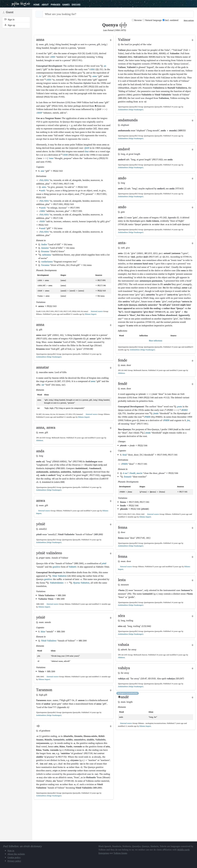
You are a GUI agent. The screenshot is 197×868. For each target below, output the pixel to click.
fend (125, 455)
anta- (44, 187)
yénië (104, 563)
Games (66, 5)
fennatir (128, 477)
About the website (16, 854)
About (45, 5)
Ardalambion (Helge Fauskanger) (49, 357)
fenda (156, 413)
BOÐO (185, 410)
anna (95, 76)
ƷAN (87, 148)
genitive (57, 567)
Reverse (137, 20)
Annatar (45, 248)
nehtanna (47, 255)
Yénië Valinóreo (49, 641)
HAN (40, 113)
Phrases (55, 5)
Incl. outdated (170, 20)
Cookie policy (14, 857)
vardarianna (47, 262)
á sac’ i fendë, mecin (133, 473)
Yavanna (45, 265)
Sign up (10, 25)
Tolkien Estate (120, 853)
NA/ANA (44, 180)
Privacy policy (14, 861)
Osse (87, 151)
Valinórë (72, 567)
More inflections (156, 341)
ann (42, 171)
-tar (43, 385)
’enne (51, 158)
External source (96, 311)
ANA (53, 57)
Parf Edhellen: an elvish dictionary (21, 4)
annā (43, 228)
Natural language (152, 20)
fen (188, 420)
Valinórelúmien (57, 583)
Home (36, 5)
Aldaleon (40, 440)
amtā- (43, 208)
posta (180, 406)
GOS (66, 155)
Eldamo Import (91, 314)
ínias (43, 631)
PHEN (148, 417)
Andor (44, 244)
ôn (40, 76)
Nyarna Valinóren (81, 583)
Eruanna (45, 251)
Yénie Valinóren (59, 576)
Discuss (76, 5)
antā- (43, 190)
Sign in (9, 19)
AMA (43, 211)
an (105, 66)
